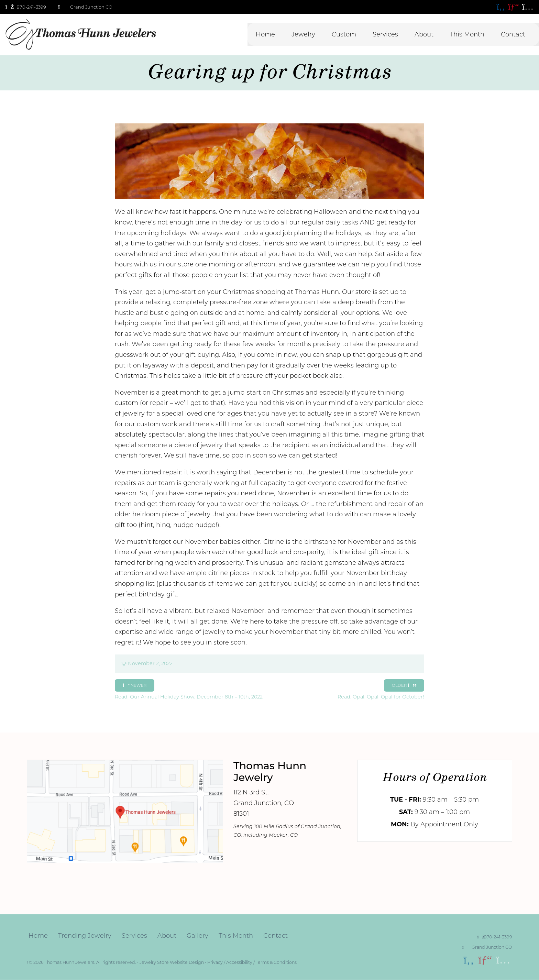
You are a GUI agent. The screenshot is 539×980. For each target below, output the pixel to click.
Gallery (197, 936)
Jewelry (303, 34)
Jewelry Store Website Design (172, 962)
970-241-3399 (495, 937)
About (424, 34)
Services (385, 34)
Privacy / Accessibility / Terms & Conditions (252, 962)
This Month (467, 34)
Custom (344, 34)
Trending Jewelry (85, 936)
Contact (513, 34)
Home (265, 34)
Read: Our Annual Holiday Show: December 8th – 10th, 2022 (189, 694)
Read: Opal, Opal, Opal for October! (381, 694)
